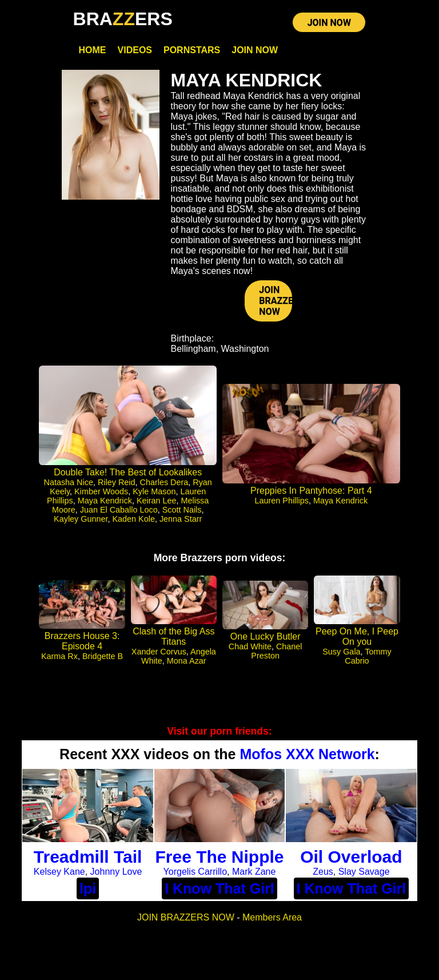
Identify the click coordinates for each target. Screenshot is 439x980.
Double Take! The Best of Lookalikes (128, 472)
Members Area (272, 917)
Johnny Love (116, 872)
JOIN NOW (329, 23)
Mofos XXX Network (307, 754)
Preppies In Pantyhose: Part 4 (311, 491)
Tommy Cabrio (368, 656)
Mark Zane (254, 872)
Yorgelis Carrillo (195, 872)
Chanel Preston (276, 651)
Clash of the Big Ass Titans (173, 636)
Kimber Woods (101, 491)
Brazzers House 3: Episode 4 (82, 641)
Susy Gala (341, 652)
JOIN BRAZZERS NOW (276, 301)
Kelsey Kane (59, 872)
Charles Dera (164, 482)
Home (93, 50)
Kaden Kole (133, 519)
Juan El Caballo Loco (119, 510)
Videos (135, 50)
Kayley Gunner (81, 519)
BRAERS (123, 19)
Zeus (323, 872)
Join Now (255, 50)
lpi (88, 888)
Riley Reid (117, 482)
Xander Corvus (159, 652)
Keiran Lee (157, 501)
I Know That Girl (219, 888)
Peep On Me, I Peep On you (357, 636)
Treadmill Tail (88, 857)
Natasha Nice (69, 482)
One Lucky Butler (266, 636)
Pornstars (192, 50)
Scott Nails (182, 510)
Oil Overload (351, 857)
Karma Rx (59, 656)
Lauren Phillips (282, 501)
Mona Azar (187, 661)
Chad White (250, 646)
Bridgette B (103, 656)
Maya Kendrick (105, 501)
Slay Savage (364, 872)
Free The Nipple (219, 857)
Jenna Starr (181, 519)
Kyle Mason (154, 491)
